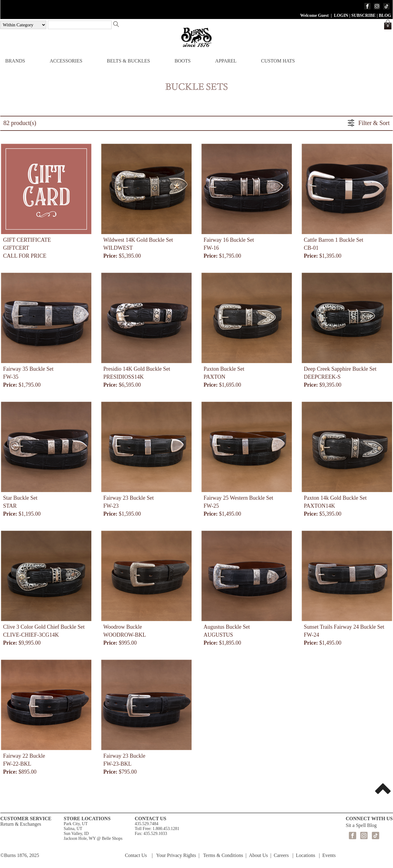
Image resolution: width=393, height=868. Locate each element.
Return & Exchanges (21, 824)
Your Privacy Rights (176, 855)
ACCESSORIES (66, 61)
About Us (258, 855)
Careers (281, 855)
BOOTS (182, 61)
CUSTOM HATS (278, 61)
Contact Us (136, 855)
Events (329, 855)
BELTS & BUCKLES (129, 61)
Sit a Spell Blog (361, 825)
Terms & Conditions (223, 855)
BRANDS (15, 61)
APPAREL (226, 61)
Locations (305, 855)
